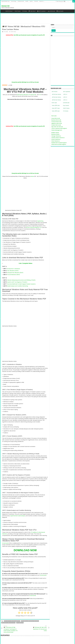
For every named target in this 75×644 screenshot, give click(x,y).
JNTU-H (65, 94)
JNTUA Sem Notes (56, 97)
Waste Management (57, 130)
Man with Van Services (57, 127)
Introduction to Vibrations (13, 255)
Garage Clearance (56, 136)
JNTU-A (65, 100)
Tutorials (36, 1)
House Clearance (56, 139)
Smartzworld (5, 476)
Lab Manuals (51, 11)
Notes (7, 32)
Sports (31, 1)
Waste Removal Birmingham (59, 144)
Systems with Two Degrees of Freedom (17, 268)
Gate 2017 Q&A (56, 108)
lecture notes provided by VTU (34, 213)
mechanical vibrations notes (8, 556)
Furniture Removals (56, 122)
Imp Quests (60, 11)
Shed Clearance (56, 141)
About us (41, 1)
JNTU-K (65, 97)
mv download (20, 556)
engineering (40, 207)
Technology (14, 1)
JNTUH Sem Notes (56, 94)
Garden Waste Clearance (58, 138)
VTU (4, 32)
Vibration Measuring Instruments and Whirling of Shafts (21, 266)
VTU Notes (25, 11)
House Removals (56, 118)
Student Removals (56, 125)
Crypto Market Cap (5, 1)
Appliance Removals (57, 123)
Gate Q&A (32, 11)
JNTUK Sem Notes (56, 100)
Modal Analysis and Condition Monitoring (18, 272)
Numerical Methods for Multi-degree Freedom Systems (21, 270)
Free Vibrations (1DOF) (13, 256)
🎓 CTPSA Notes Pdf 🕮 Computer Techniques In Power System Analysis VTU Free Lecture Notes (11, 562)
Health (27, 1)
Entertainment (21, 1)
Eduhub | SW (5, 6)
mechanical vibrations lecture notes (30, 554)
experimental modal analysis (18, 449)
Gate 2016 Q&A (56, 105)
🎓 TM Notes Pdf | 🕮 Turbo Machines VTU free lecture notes (39, 561)
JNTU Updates (41, 11)
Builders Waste (55, 133)
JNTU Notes (9, 11)
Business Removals (56, 120)
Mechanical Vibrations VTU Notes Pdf (27, 88)
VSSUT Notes (18, 11)
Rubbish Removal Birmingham (59, 143)
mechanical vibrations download (12, 554)
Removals (54, 116)
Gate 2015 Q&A (56, 111)
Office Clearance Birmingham (59, 128)
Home (3, 11)
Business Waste (55, 134)
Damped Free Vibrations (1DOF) (15, 258)
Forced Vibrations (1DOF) (14, 260)
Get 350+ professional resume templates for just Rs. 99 (29, 35)
